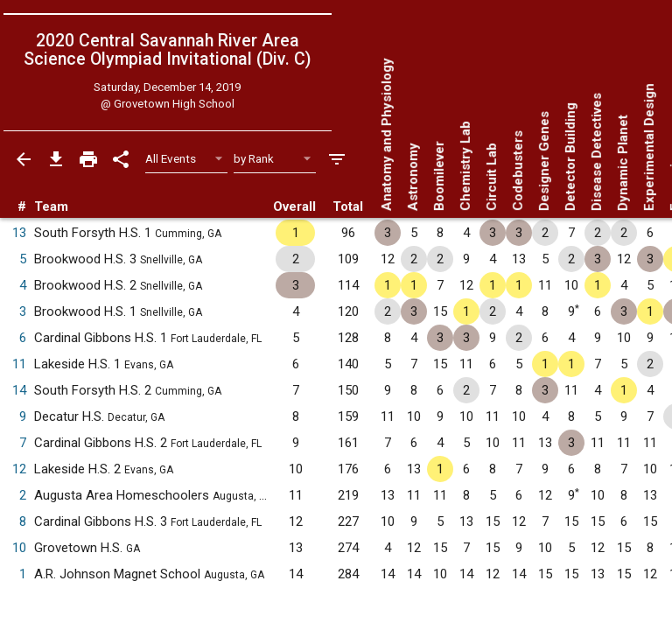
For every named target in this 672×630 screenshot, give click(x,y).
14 (19, 390)
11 (19, 364)
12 (19, 469)
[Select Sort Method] (275, 159)
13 (19, 233)
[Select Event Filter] (187, 159)
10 (19, 548)
